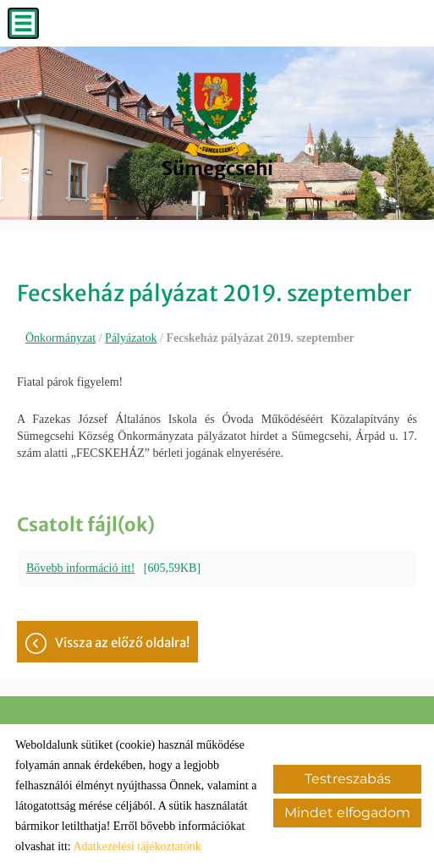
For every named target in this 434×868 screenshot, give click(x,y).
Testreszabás (348, 779)
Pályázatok (131, 338)
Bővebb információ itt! (80, 568)
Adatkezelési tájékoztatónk (137, 846)
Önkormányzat (60, 338)
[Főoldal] (217, 114)
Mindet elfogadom (347, 813)
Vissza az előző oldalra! (122, 643)
